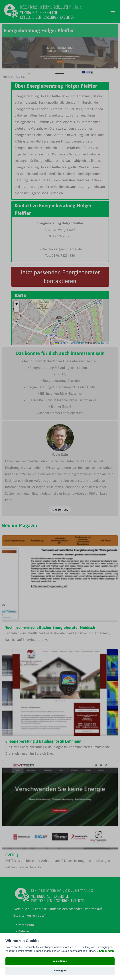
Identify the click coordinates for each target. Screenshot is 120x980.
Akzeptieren (60, 961)
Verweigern (60, 970)
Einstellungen (105, 951)
